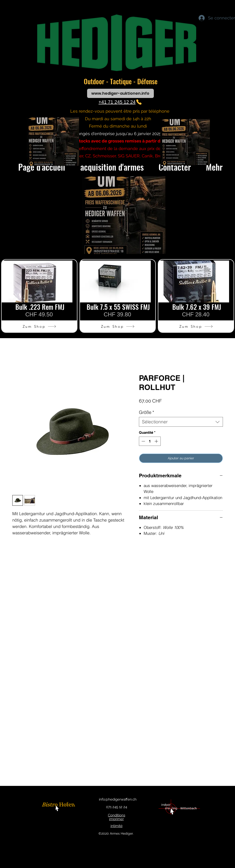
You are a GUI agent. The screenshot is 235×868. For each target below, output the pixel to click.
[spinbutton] (150, 441)
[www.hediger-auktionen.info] (120, 93)
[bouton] (59, 807)
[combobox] (181, 422)
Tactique (122, 81)
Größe (146, 412)
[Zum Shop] (40, 326)
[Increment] (157, 441)
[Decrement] (143, 441)
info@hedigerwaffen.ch (118, 799)
